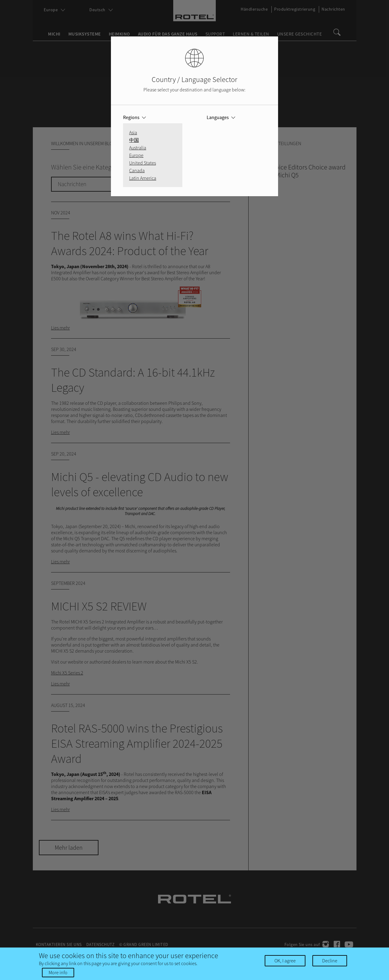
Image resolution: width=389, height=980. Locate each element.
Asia (133, 132)
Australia (138, 148)
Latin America (143, 178)
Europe (136, 155)
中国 (134, 140)
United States (143, 163)
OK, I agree (285, 961)
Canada (137, 170)
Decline (330, 961)
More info (58, 972)
